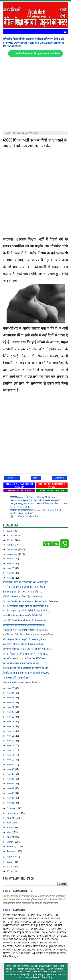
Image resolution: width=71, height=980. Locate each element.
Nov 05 (11, 784)
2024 (10, 540)
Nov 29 (11, 563)
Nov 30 (11, 559)
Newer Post (12, 478)
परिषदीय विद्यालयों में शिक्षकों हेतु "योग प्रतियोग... (23, 596)
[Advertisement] (35, 94)
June (10, 828)
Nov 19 (11, 717)
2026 (10, 531)
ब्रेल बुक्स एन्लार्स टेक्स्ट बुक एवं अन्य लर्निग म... (23, 592)
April (9, 837)
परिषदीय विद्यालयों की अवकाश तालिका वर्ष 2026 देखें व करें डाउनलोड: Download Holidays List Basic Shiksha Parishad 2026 (34, 42)
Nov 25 (11, 688)
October (11, 808)
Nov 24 (11, 693)
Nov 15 (11, 736)
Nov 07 (11, 774)
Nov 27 (11, 573)
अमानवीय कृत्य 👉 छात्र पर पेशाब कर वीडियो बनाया (25, 658)
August (11, 818)
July (9, 823)
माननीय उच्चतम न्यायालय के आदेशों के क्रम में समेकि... (26, 611)
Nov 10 (11, 760)
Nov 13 (11, 745)
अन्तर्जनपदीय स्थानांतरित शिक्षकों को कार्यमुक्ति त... (25, 625)
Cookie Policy (47, 977)
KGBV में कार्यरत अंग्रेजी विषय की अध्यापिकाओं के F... (27, 606)
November (12, 554)
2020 (10, 867)
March (10, 842)
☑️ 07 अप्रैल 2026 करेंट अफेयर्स (25, 517)
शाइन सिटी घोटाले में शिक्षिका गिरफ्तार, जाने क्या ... (25, 644)
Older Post (60, 478)
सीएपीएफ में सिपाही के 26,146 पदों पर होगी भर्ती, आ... (27, 649)
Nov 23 (11, 698)
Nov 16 (11, 731)
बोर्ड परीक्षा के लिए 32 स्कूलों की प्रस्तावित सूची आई (25, 639)
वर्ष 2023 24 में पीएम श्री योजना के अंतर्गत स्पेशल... (25, 620)
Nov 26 (11, 578)
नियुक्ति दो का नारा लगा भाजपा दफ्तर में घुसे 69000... (26, 673)
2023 (10, 545)
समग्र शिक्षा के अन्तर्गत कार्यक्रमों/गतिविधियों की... (24, 616)
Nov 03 (11, 793)
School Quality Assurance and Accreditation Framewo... (32, 601)
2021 (10, 862)
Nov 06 (11, 779)
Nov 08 (11, 769)
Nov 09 (11, 765)
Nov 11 (11, 755)
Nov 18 (11, 721)
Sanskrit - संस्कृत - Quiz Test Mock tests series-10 (35, 500)
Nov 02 (11, 798)
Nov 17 (11, 726)
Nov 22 (11, 702)
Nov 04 (11, 788)
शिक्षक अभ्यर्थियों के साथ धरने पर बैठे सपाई (21, 682)
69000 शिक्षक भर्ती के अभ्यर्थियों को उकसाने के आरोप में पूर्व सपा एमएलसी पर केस (35, 143)
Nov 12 (11, 750)
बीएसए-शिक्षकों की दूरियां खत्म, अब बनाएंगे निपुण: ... (26, 654)
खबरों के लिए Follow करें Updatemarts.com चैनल (37, 54)
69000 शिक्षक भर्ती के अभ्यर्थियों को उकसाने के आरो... (27, 668)
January (11, 851)
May (9, 832)
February (12, 847)
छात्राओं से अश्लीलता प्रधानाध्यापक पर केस (21, 663)
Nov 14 (11, 741)
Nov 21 (11, 707)
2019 (10, 871)
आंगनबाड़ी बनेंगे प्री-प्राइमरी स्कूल (17, 678)
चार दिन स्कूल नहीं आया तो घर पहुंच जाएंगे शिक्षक (24, 587)
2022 (10, 857)
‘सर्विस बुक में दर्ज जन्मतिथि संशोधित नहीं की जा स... (26, 630)
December (12, 549)
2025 (10, 535)
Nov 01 (11, 803)
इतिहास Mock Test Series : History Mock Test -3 (34, 497)
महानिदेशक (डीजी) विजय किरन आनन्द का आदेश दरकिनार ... (29, 635)
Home (36, 478)
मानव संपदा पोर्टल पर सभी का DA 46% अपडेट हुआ (26, 582)
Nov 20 (11, 712)
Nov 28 (11, 568)
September (13, 813)
